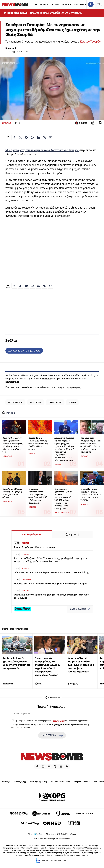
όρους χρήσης (59, 721)
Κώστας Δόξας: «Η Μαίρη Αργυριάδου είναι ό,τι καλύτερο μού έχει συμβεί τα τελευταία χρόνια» (81, 665)
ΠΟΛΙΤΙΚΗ (67, 5)
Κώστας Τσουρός (91, 42)
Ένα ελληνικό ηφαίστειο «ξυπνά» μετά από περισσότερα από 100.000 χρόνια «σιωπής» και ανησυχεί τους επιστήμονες (63, 499)
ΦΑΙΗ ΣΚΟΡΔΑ (36, 402)
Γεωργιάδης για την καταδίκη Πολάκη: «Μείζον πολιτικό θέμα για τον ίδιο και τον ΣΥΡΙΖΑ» (91, 495)
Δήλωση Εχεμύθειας (38, 782)
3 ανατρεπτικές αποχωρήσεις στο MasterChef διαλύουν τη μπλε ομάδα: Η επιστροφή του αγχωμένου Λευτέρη (48, 667)
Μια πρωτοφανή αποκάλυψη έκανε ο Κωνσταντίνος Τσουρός (42, 150)
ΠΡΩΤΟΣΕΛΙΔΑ (80, 5)
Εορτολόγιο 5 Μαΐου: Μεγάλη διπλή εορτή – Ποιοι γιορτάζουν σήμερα (13, 493)
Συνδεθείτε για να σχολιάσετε (24, 351)
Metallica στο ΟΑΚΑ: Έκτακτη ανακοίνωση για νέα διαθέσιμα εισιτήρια (51, 584)
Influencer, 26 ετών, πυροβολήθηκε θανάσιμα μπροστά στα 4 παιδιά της (51, 573)
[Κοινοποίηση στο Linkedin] (38, 137)
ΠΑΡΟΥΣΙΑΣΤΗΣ (55, 402)
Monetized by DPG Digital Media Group (61, 834)
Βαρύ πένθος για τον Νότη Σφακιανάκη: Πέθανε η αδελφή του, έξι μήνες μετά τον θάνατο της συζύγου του (13, 445)
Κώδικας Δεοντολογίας (60, 782)
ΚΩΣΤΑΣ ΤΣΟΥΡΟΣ (15, 402)
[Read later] (100, 123)
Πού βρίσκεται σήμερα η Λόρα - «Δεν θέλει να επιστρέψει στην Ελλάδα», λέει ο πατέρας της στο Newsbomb (91, 445)
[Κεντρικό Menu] (100, 4)
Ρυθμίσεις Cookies (82, 782)
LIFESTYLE (6, 123)
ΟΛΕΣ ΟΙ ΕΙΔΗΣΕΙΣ (42, 5)
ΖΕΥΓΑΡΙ (72, 402)
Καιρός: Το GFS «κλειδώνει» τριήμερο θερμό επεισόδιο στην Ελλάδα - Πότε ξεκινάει (39, 443)
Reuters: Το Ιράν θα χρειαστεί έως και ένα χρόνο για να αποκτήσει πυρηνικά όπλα (16, 663)
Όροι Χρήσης (20, 782)
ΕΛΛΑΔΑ (56, 5)
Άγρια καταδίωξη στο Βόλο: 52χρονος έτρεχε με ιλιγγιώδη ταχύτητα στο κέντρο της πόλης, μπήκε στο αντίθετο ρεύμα (51, 560)
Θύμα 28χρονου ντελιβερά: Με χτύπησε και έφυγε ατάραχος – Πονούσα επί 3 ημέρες (51, 596)
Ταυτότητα (6, 782)
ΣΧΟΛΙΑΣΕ (81, 123)
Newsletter (27, 387)
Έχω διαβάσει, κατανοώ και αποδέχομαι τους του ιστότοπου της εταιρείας (52, 721)
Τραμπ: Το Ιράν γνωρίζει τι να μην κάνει (56, 13)
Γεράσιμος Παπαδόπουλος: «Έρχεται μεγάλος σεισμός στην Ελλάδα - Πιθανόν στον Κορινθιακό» (38, 496)
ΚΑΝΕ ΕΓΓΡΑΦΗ (52, 735)
